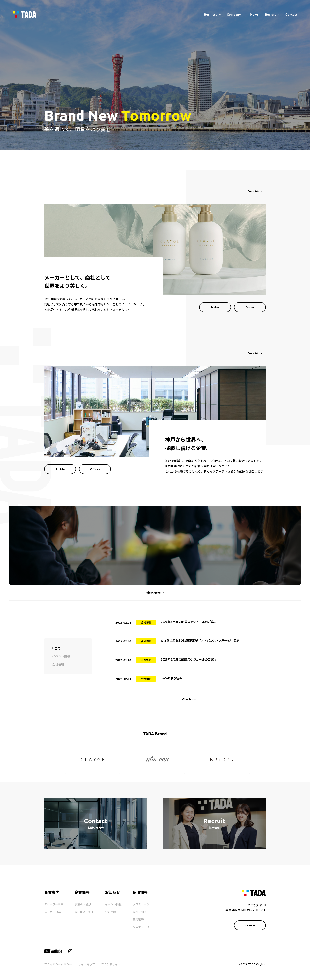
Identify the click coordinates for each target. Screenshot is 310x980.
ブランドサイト (111, 964)
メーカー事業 (53, 912)
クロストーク (141, 904)
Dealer (250, 307)
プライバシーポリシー (58, 964)
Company (234, 14)
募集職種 (138, 919)
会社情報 (111, 912)
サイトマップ (87, 964)
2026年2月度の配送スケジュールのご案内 (189, 659)
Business (211, 14)
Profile (60, 469)
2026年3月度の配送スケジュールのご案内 (189, 622)
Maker (215, 307)
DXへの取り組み (171, 678)
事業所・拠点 (83, 904)
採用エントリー (142, 927)
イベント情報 (113, 904)
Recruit (270, 14)
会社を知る (140, 912)
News (254, 14)
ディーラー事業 (54, 904)
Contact (291, 14)
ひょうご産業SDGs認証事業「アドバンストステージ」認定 (200, 641)
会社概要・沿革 (84, 912)
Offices (95, 469)
